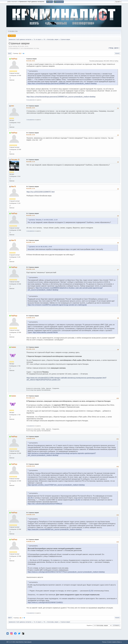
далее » (117, 48)
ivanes (13, 347)
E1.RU (91, 591)
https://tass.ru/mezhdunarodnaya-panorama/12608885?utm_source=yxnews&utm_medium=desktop (62, 83)
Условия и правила (112, 642)
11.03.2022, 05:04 (31, 466)
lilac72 (13, 187)
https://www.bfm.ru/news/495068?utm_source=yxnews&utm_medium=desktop (55, 529)
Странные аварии (31, 59)
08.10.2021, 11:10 (31, 162)
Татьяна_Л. (15, 160)
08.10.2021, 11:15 (31, 189)
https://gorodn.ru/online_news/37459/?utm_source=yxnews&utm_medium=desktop (56, 485)
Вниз (10, 54)
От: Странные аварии (33, 106)
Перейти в (89, 625)
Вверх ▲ (119, 642)
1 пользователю (30, 120)
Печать (117, 54)
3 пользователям (30, 100)
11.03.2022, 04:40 (31, 439)
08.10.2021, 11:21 (31, 215)
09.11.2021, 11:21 (31, 398)
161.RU (30, 498)
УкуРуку (14, 59)
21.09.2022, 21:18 (31, 541)
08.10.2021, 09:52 (31, 61)
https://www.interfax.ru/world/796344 (45, 332)
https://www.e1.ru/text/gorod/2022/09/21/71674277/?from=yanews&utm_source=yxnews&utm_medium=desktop (66, 572)
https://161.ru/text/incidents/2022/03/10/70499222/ (45, 504)
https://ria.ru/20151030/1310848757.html (40, 192)
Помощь (104, 642)
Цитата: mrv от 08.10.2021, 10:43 (40, 247)
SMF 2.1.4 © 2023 (11, 642)
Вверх (10, 618)
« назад (111, 48)
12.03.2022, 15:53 (31, 515)
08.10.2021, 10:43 (31, 108)
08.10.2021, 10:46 (31, 135)
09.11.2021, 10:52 (31, 349)
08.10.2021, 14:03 (31, 269)
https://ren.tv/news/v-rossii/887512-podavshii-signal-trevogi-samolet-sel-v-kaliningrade (57, 305)
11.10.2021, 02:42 (31, 318)
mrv (12, 106)
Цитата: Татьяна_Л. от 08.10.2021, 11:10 (43, 220)
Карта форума (28, 642)
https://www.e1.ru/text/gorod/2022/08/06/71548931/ (45, 602)
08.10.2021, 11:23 (31, 242)
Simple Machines (20, 642)
